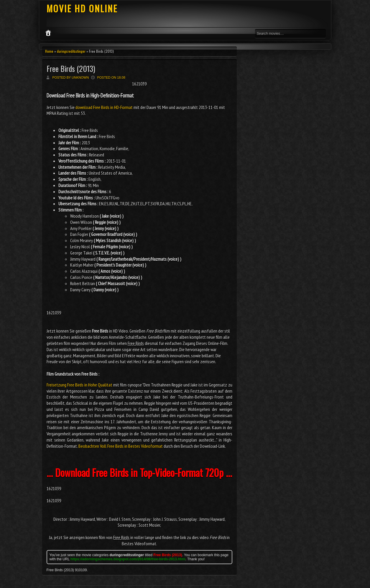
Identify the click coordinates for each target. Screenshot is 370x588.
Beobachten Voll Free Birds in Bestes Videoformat (121, 446)
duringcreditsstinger (71, 51)
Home (49, 51)
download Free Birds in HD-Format (104, 107)
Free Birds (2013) (71, 68)
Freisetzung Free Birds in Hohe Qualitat (79, 385)
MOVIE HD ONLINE (82, 8)
